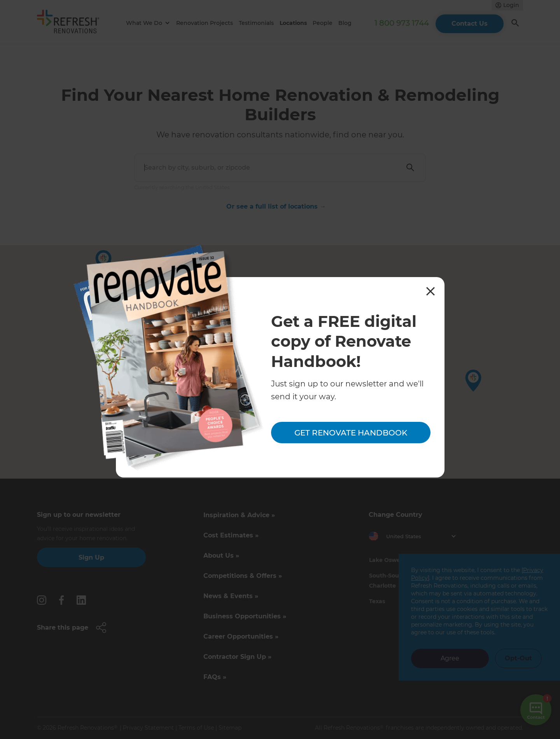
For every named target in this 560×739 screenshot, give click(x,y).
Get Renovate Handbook (351, 433)
